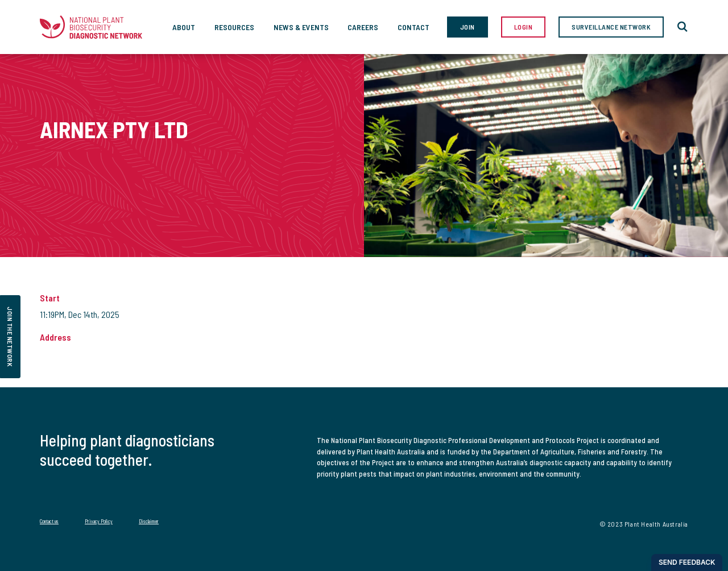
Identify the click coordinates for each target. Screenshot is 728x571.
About (184, 27)
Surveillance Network (611, 27)
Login (524, 27)
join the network (10, 337)
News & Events (301, 27)
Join (468, 27)
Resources (234, 27)
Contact (413, 27)
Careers (363, 27)
